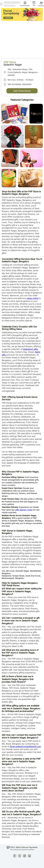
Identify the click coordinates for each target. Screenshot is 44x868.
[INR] (34, 4)
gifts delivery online (24, 510)
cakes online (32, 298)
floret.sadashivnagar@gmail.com (25, 746)
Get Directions (22, 91)
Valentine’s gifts (30, 349)
